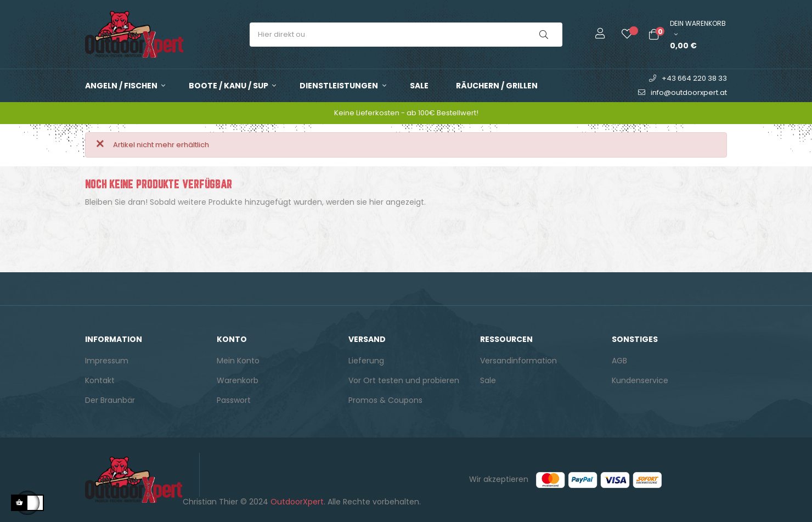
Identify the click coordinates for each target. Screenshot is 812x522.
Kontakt (100, 380)
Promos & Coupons (385, 400)
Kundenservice (640, 380)
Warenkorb (238, 380)
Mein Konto (238, 361)
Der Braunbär (110, 400)
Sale (488, 380)
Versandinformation (518, 361)
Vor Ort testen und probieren (404, 380)
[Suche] (406, 230)
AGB (619, 361)
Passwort (234, 400)
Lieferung (366, 361)
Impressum (107, 361)
